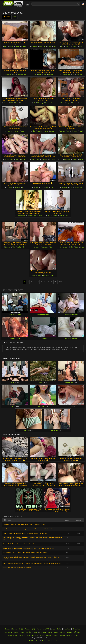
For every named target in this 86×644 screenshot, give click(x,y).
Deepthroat (24, 103)
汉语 (33, 629)
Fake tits (54, 216)
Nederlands (67, 629)
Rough (17, 131)
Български (43, 632)
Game (17, 46)
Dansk (56, 632)
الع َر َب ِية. (46, 629)
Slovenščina (76, 629)
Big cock (74, 131)
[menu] (28, 4)
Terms (38, 640)
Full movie (52, 159)
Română (48, 635)
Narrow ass (78, 187)
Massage (42, 46)
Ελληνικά (62, 632)
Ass (5, 46)
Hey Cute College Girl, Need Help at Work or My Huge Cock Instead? (25, 524)
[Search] (78, 4)
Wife (45, 75)
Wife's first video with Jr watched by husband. (17, 568)
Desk (82, 247)
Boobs (49, 46)
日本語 (21, 629)
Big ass (6, 103)
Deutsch (8, 629)
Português (22, 635)
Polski (42, 635)
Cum (81, 46)
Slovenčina (8, 632)
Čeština (70, 632)
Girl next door (21, 216)
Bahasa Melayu (12, 635)
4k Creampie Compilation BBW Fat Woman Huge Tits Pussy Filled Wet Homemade (29, 548)
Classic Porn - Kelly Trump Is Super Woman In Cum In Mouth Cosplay (25, 553)
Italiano (15, 629)
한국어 (35, 632)
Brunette (24, 46)
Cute (81, 103)
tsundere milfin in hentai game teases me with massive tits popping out (25, 533)
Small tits (34, 46)
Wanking (40, 103)
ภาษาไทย (29, 632)
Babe (47, 103)
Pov (55, 46)
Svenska (56, 635)
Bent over (79, 75)
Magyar (39, 629)
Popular (7, 17)
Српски (16, 632)
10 (55, 282)
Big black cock (32, 216)
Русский (63, 635)
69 (34, 103)
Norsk (22, 632)
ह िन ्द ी (77, 632)
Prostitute (67, 159)
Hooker (75, 159)
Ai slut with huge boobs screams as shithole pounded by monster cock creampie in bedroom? (32, 563)
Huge (68, 103)
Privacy (32, 640)
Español (70, 635)
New (15, 17)
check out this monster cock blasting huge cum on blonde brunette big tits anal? (28, 529)
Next (60, 282)
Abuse (43, 640)
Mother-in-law (22, 75)
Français (28, 629)
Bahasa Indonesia (33, 635)
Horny (11, 46)
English (59, 629)
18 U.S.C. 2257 (52, 640)
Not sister (8, 75)
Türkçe (76, 635)
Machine (40, 131)
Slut (40, 75)
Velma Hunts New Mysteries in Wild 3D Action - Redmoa (21, 544)
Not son (8, 247)
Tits (62, 46)
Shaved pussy (65, 75)
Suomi (50, 632)
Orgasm (74, 46)
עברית (53, 629)
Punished (10, 131)
